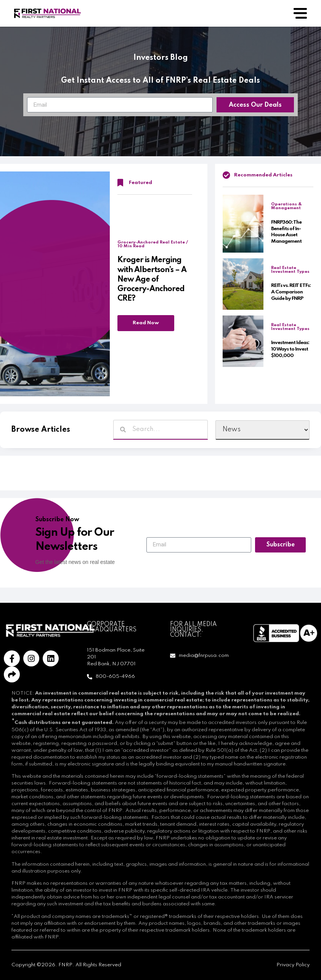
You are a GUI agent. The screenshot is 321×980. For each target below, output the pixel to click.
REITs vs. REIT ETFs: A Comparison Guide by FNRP (291, 292)
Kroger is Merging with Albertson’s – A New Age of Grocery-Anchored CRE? (152, 279)
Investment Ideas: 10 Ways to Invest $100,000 (290, 349)
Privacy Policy (293, 965)
